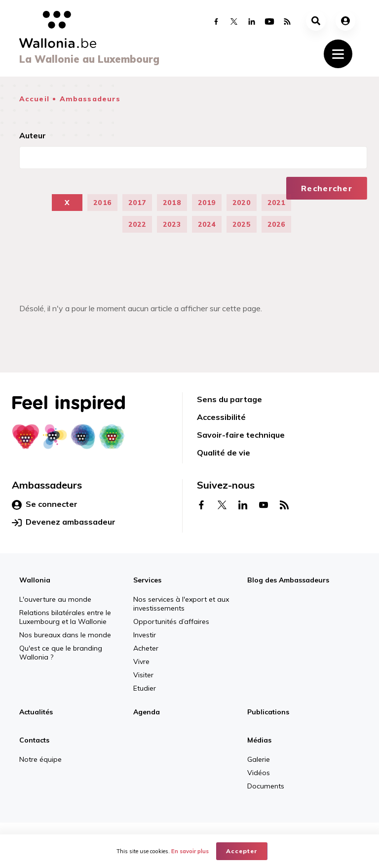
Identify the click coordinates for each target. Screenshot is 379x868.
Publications (268, 712)
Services (147, 580)
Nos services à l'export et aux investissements (181, 604)
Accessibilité (221, 417)
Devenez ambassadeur (64, 522)
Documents (266, 786)
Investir (145, 635)
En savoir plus (190, 851)
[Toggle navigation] (338, 54)
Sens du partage (229, 399)
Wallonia (35, 580)
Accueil (34, 99)
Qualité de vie (224, 453)
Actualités (36, 712)
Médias (259, 740)
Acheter (146, 648)
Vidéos (259, 773)
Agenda (147, 712)
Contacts (34, 740)
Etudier (145, 688)
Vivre (141, 661)
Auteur (33, 135)
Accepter (242, 851)
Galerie (259, 759)
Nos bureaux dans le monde (65, 635)
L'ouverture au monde (55, 599)
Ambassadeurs (90, 99)
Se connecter (45, 504)
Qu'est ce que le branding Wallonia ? (61, 653)
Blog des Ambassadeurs (288, 580)
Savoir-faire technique (241, 435)
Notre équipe (40, 759)
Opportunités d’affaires (171, 621)
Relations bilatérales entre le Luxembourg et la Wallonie (65, 617)
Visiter (143, 675)
